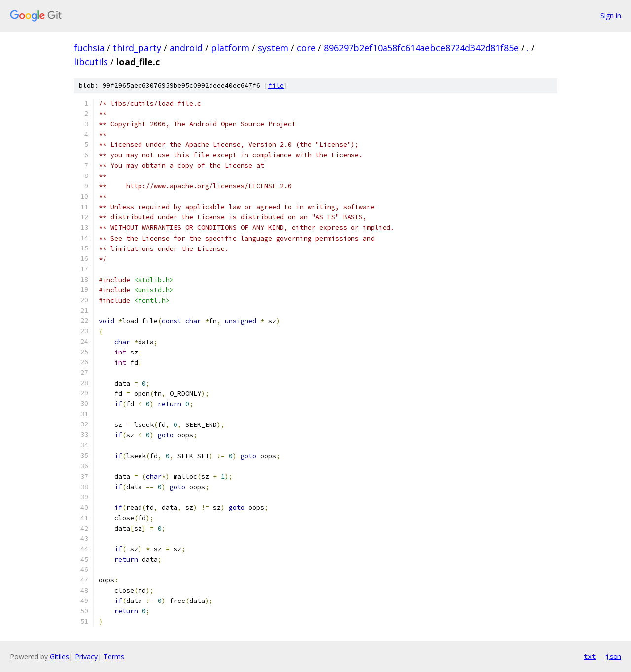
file (276, 86)
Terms (114, 656)
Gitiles (59, 656)
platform (230, 48)
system (273, 48)
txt (590, 656)
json (613, 656)
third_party (137, 48)
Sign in (611, 16)
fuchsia (89, 48)
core (306, 48)
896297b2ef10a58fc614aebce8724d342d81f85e (421, 48)
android (186, 48)
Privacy (86, 656)
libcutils (91, 62)
